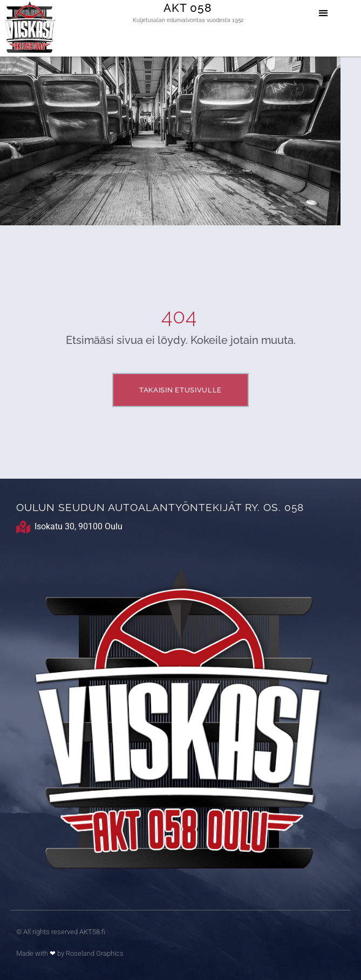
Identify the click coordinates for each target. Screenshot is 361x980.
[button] (323, 13)
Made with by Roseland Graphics (70, 953)
